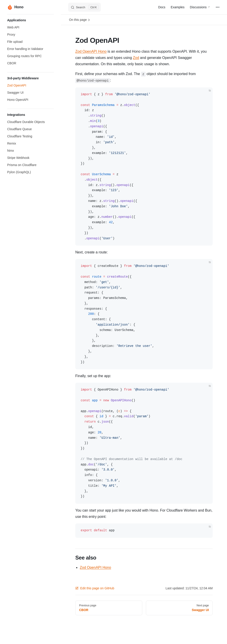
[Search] (84, 7)
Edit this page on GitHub (95, 588)
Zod (136, 58)
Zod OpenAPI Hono (91, 51)
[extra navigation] (218, 7)
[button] (30, 20)
